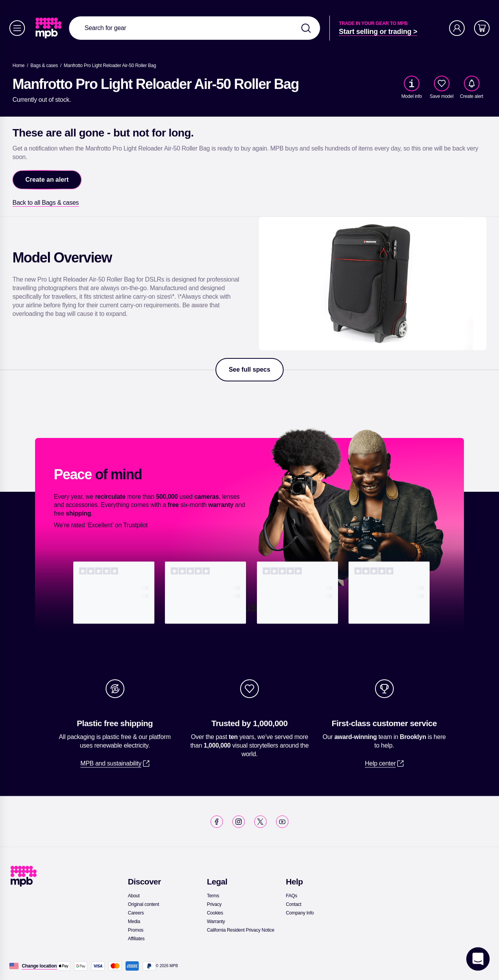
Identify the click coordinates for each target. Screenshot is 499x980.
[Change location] (39, 966)
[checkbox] (442, 83)
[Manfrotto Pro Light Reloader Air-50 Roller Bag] (110, 66)
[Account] (457, 28)
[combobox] (195, 28)
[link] (49, 28)
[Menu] (17, 28)
